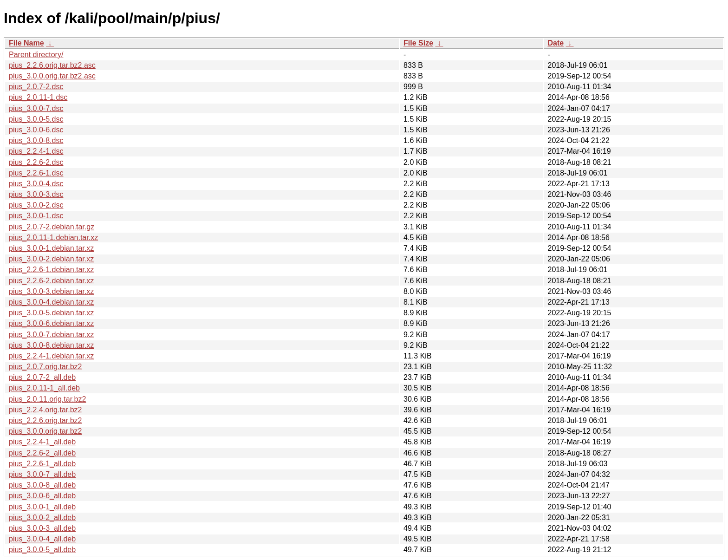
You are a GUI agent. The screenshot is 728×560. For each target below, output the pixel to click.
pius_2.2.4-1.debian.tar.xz (51, 356)
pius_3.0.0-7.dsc (36, 108)
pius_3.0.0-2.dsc (36, 205)
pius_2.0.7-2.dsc (36, 87)
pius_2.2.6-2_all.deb (42, 453)
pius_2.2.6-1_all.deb (42, 464)
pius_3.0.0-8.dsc (36, 140)
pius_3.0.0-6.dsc (36, 130)
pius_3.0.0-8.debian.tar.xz (51, 345)
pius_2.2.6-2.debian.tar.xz (51, 281)
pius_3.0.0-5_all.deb (42, 550)
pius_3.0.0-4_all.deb (42, 539)
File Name (26, 43)
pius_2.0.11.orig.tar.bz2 (47, 399)
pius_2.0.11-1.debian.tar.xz (53, 238)
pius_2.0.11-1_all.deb (44, 388)
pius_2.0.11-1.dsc (38, 97)
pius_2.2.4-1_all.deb (42, 442)
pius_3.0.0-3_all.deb (42, 528)
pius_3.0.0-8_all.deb (42, 485)
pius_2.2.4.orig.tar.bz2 (45, 410)
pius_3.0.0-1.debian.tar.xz (51, 248)
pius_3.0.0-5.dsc (36, 119)
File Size (418, 43)
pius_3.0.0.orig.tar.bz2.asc (52, 76)
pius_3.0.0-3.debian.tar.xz (51, 291)
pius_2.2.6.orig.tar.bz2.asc (52, 65)
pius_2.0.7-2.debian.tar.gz (52, 227)
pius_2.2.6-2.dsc (36, 162)
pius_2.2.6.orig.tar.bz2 (45, 420)
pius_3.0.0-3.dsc (36, 194)
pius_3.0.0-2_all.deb (42, 518)
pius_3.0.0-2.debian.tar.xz (51, 259)
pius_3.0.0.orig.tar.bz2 (45, 431)
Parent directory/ (36, 55)
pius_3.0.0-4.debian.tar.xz (51, 302)
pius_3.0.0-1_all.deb (42, 507)
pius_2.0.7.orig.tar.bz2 (45, 367)
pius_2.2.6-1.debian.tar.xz (51, 270)
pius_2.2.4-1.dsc (36, 151)
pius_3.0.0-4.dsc (36, 184)
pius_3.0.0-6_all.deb (42, 496)
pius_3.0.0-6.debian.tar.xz (51, 323)
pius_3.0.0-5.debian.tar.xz (51, 313)
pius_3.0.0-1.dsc (36, 216)
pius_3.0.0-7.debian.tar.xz (51, 335)
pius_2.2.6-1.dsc (36, 173)
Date (556, 43)
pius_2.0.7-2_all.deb (42, 377)
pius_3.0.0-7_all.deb (42, 474)
